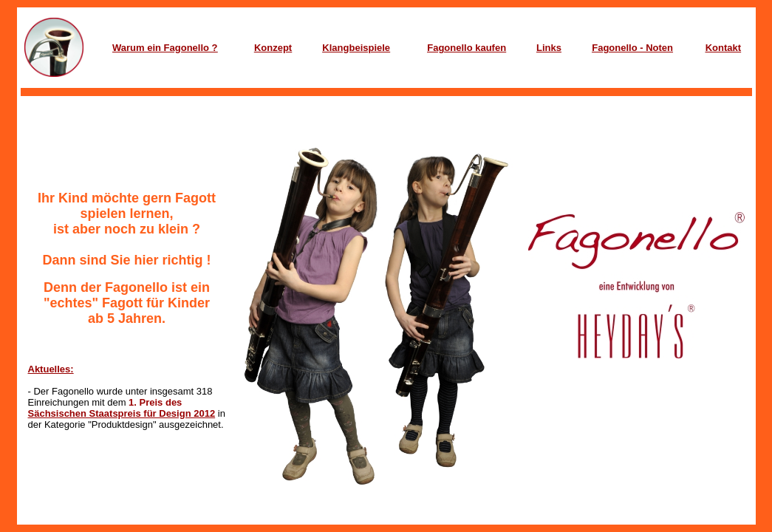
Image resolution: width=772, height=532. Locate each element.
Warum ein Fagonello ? (165, 48)
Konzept (273, 48)
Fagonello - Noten (632, 48)
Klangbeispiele (356, 48)
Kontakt (723, 48)
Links (549, 48)
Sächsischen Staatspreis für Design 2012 (122, 413)
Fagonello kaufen (467, 48)
